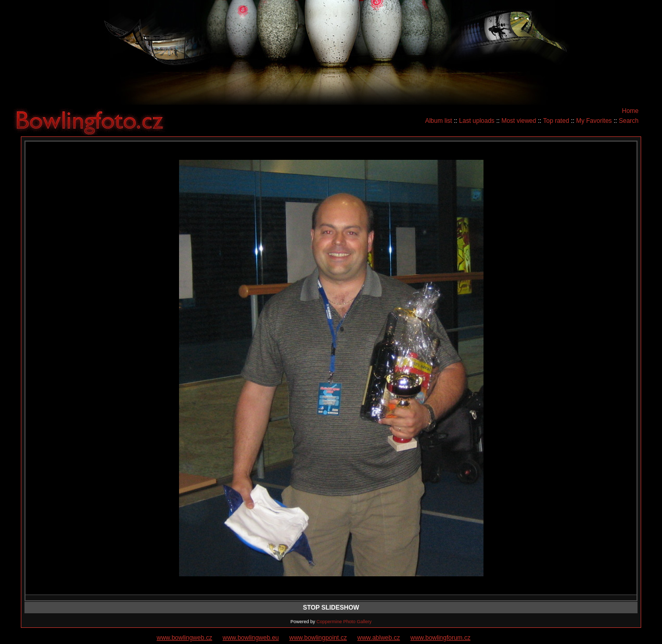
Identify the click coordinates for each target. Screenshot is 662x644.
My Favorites (594, 121)
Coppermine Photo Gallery (344, 622)
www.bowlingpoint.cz (318, 638)
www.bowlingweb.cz (184, 638)
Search (629, 121)
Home (630, 111)
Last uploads (477, 121)
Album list (439, 121)
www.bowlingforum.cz (441, 638)
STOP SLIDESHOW (331, 608)
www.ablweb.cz (379, 638)
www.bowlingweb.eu (251, 638)
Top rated (556, 121)
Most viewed (519, 121)
